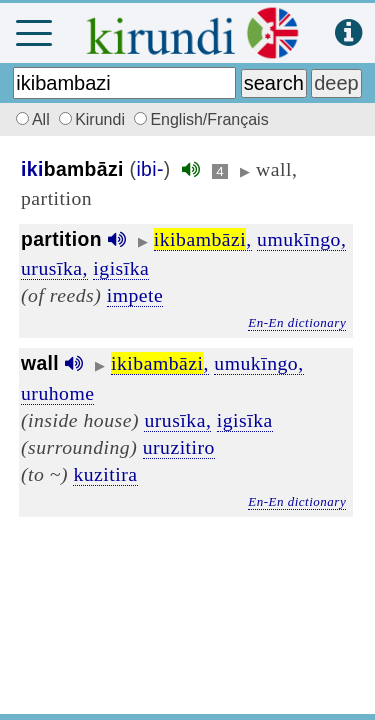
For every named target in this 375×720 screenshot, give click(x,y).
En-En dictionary (297, 322)
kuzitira (105, 474)
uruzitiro (179, 447)
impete (135, 295)
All (30, 119)
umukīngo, (301, 239)
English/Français (201, 119)
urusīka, (54, 268)
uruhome (57, 393)
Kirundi (94, 119)
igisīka (121, 268)
